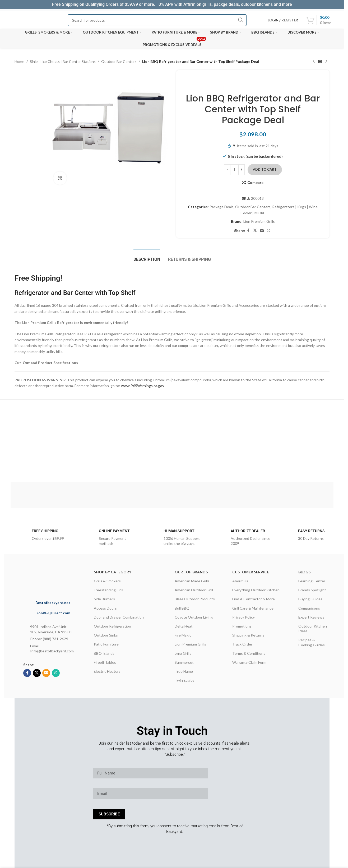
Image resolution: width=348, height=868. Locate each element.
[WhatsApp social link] (268, 231)
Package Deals (222, 207)
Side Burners (104, 599)
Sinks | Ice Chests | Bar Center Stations (63, 61)
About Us (240, 581)
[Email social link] (262, 231)
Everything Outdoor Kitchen (256, 590)
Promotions (242, 626)
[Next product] (326, 62)
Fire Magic (183, 635)
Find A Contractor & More (254, 599)
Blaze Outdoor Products (195, 599)
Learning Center (312, 581)
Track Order (242, 644)
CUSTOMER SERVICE (251, 572)
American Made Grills (192, 581)
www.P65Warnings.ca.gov (143, 386)
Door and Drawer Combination (119, 617)
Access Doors (105, 608)
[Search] (157, 20)
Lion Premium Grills (259, 221)
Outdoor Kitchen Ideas (313, 628)
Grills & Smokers (107, 581)
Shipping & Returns (248, 635)
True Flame (184, 671)
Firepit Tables (105, 662)
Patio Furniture (106, 644)
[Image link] (60, 579)
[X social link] (255, 231)
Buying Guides (310, 599)
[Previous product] (314, 62)
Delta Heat (184, 626)
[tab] (147, 257)
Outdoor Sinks (106, 635)
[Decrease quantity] (227, 170)
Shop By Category (113, 572)
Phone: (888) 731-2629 (49, 639)
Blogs (304, 572)
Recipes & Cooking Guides (312, 642)
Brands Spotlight (312, 590)
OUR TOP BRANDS (191, 572)
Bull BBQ (182, 608)
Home (19, 61)
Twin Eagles (185, 680)
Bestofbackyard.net (53, 603)
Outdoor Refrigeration (112, 626)
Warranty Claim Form (249, 662)
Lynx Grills (183, 653)
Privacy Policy (243, 617)
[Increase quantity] (242, 170)
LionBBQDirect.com (53, 613)
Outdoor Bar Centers (119, 61)
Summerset (184, 662)
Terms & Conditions (249, 653)
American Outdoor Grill (194, 590)
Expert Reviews (311, 617)
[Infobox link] (41, 536)
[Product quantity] (234, 170)
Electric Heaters (107, 671)
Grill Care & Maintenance (253, 608)
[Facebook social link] (248, 231)
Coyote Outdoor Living (194, 617)
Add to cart (265, 169)
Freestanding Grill (108, 590)
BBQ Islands (104, 653)
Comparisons (309, 608)
